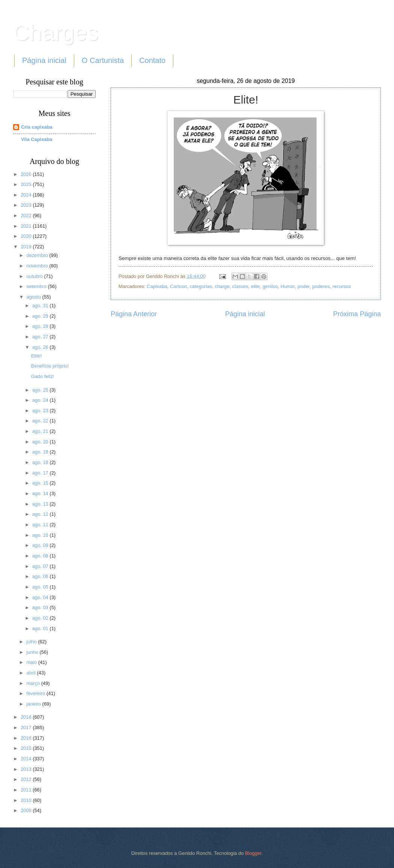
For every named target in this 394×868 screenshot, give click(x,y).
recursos (342, 286)
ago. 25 (41, 390)
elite (256, 286)
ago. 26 (41, 347)
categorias (201, 286)
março (34, 683)
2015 (27, 748)
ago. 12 (41, 514)
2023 (27, 205)
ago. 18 (41, 462)
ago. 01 (41, 628)
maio (32, 662)
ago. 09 (41, 545)
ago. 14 (41, 493)
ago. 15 (41, 483)
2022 (27, 215)
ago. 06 (41, 576)
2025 (27, 184)
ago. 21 (41, 431)
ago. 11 (41, 525)
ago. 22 (41, 421)
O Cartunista (103, 60)
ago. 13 (41, 504)
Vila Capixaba (37, 139)
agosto (34, 297)
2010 (27, 800)
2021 (27, 226)
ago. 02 (41, 618)
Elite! (37, 356)
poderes (321, 286)
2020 (27, 236)
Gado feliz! (43, 376)
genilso (270, 286)
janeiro (34, 704)
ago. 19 (41, 452)
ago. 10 (41, 535)
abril (32, 673)
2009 (27, 810)
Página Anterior (134, 314)
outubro (35, 276)
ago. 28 (41, 326)
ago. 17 (41, 473)
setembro (37, 286)
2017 (27, 728)
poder (304, 286)
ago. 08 (41, 556)
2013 (27, 769)
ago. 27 (41, 337)
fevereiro (36, 693)
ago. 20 (41, 442)
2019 (27, 247)
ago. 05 (41, 587)
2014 (27, 759)
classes (240, 286)
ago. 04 (41, 597)
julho (32, 642)
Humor (288, 286)
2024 (27, 195)
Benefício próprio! (50, 366)
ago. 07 (41, 566)
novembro (38, 266)
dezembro (38, 255)
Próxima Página (357, 314)
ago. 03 (41, 607)
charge (222, 286)
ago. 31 (41, 306)
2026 (27, 174)
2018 (27, 717)
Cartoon (179, 286)
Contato (152, 60)
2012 (27, 779)
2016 (27, 738)
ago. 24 (41, 400)
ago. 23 (41, 411)
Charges (56, 32)
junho (33, 652)
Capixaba (157, 286)
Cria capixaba (37, 127)
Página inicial (44, 60)
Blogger (253, 853)
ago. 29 (41, 316)
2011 (27, 790)
